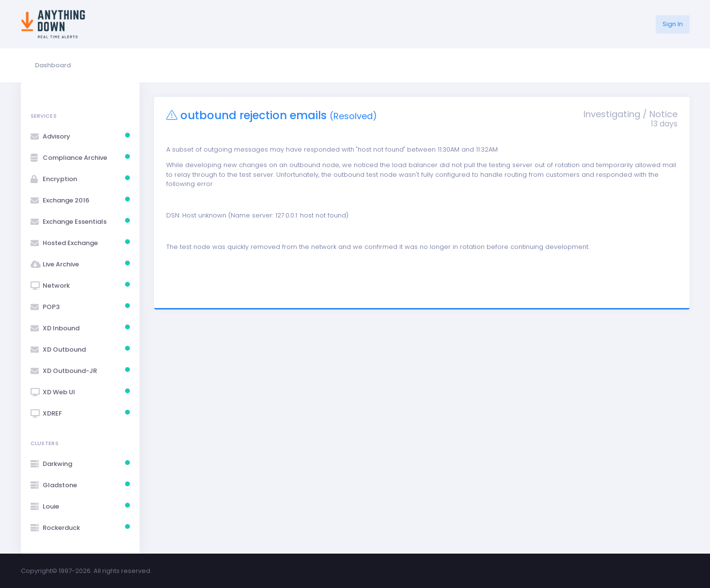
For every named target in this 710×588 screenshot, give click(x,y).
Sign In (673, 24)
